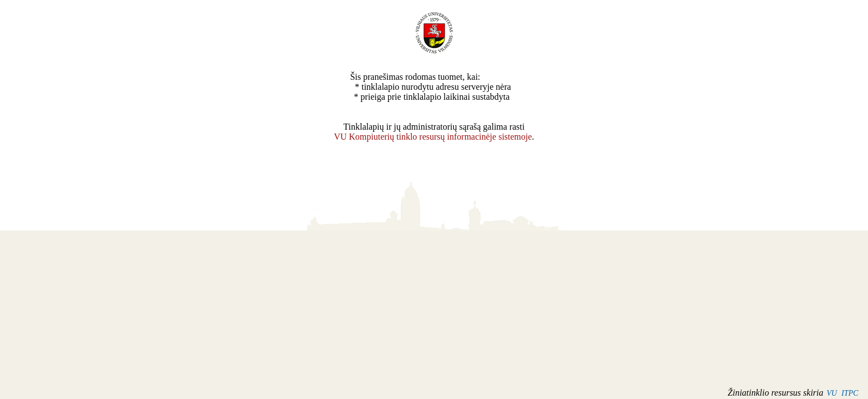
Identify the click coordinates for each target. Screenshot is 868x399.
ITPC (850, 393)
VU (832, 393)
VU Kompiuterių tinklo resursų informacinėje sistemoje (433, 137)
